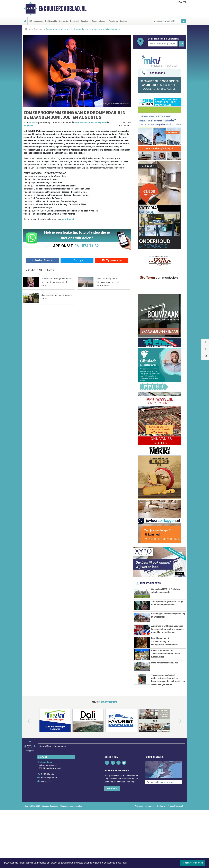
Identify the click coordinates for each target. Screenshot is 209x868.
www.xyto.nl (47, 813)
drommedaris (81, 123)
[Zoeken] (184, 21)
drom (91, 123)
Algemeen (39, 21)
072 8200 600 (48, 806)
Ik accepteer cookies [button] (193, 863)
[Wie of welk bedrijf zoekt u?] (163, 44)
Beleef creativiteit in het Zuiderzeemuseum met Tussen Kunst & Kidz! (166, 662)
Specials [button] (85, 21)
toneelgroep (100, 123)
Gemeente (63, 21)
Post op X (77, 260)
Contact (123, 21)
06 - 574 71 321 (88, 246)
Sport (94, 21)
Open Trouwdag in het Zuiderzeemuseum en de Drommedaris (108, 282)
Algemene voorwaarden (145, 838)
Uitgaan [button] (102, 21)
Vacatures (113, 21)
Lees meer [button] (122, 863)
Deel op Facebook (42, 260)
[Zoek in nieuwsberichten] (167, 21)
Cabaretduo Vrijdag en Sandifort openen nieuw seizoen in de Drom (57, 282)
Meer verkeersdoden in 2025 (165, 676)
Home (28, 29)
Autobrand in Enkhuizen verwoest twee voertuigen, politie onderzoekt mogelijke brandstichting (168, 629)
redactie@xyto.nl (49, 810)
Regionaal (74, 21)
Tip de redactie (112, 260)
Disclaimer (161, 838)
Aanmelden (112, 821)
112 (30, 21)
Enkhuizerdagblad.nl (62, 9)
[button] (25, 759)
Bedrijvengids (51, 21)
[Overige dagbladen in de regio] (163, 800)
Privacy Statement (175, 838)
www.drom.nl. (68, 219)
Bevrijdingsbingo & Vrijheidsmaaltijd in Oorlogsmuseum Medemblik (165, 641)
